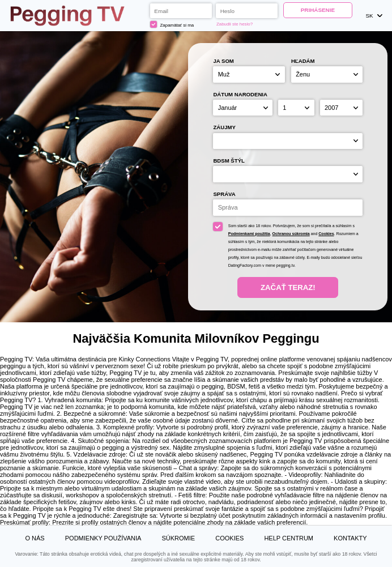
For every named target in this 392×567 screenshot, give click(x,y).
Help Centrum (289, 538)
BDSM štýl (229, 161)
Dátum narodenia (240, 94)
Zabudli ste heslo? (235, 24)
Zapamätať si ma (172, 24)
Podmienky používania (103, 538)
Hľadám (303, 61)
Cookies (326, 234)
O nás (35, 538)
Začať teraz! (288, 287)
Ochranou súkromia (291, 234)
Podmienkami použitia (249, 234)
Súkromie (178, 538)
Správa (224, 194)
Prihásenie (318, 10)
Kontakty (350, 538)
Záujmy (224, 127)
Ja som (223, 61)
